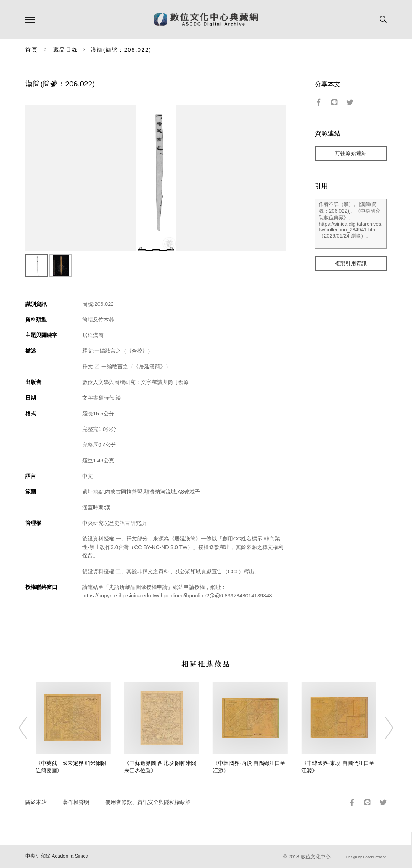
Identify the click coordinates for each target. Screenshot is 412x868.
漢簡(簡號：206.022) (121, 50)
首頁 (31, 50)
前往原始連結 (351, 153)
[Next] (383, 728)
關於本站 (36, 802)
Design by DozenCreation (366, 857)
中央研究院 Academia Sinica (57, 856)
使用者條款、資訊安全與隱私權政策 (148, 802)
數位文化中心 (316, 857)
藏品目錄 (66, 50)
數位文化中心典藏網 (206, 20)
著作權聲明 (76, 802)
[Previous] (29, 728)
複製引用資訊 (351, 264)
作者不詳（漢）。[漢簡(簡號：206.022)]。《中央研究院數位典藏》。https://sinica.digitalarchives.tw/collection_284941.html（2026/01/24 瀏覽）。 (351, 224)
